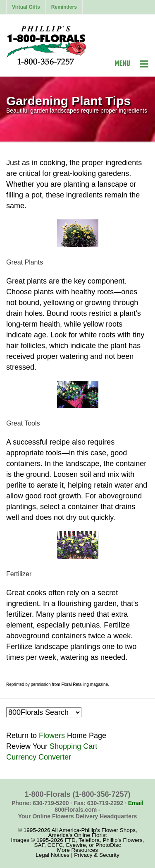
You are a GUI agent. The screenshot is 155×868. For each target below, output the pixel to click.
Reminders (64, 7)
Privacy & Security (97, 855)
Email (136, 803)
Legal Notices (52, 855)
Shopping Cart (73, 746)
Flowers (52, 736)
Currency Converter (39, 757)
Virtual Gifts (26, 7)
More (63, 850)
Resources (85, 850)
